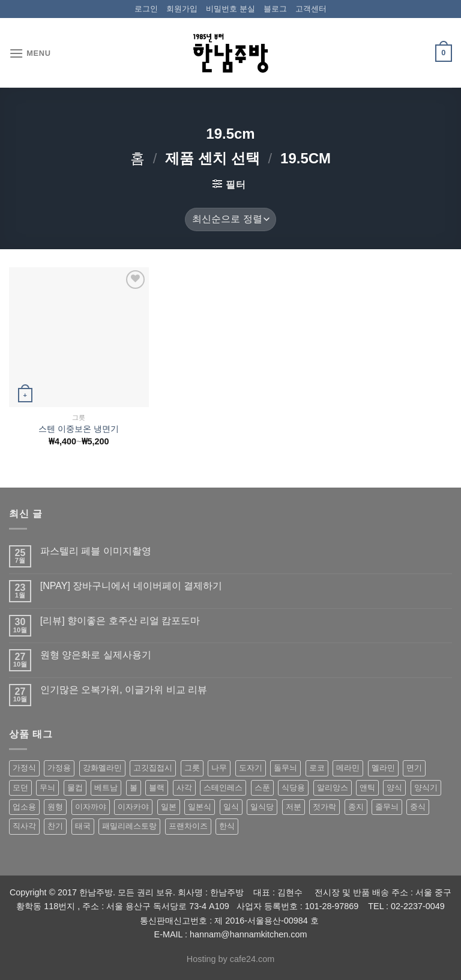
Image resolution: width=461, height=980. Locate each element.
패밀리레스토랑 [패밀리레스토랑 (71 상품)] (129, 826)
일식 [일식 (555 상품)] (231, 807)
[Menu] (30, 53)
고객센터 (311, 9)
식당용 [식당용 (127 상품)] (293, 788)
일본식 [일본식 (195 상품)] (200, 807)
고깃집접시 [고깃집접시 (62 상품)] (153, 768)
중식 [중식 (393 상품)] (418, 807)
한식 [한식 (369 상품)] (227, 826)
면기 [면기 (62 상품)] (414, 768)
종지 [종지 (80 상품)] (356, 807)
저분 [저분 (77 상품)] (294, 807)
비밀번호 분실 (230, 9)
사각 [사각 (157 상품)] (184, 788)
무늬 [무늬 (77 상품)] (47, 788)
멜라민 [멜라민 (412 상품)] (383, 768)
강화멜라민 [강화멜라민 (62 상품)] (102, 768)
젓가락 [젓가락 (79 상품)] (324, 807)
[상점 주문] (230, 219)
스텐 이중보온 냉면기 (79, 429)
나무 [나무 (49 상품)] (219, 768)
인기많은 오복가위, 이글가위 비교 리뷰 (124, 690)
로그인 (146, 9)
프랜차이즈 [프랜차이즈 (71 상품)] (188, 826)
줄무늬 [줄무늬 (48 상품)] (387, 807)
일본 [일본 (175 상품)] (169, 807)
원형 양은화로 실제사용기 (96, 655)
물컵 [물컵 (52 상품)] (75, 788)
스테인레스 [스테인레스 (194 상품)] (223, 788)
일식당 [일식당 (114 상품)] (262, 807)
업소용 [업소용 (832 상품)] (24, 807)
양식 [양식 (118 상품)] (394, 788)
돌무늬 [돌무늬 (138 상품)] (285, 768)
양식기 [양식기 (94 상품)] (426, 788)
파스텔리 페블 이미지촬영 (96, 551)
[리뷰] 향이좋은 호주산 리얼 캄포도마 (120, 621)
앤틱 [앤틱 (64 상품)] (367, 788)
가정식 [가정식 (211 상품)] (24, 768)
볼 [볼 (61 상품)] (134, 788)
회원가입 (182, 9)
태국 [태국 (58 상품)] (83, 826)
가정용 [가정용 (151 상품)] (59, 768)
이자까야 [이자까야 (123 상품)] (91, 807)
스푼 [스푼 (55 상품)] (262, 788)
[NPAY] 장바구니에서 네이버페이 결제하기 (131, 586)
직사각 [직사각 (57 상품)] (24, 826)
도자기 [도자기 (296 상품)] (251, 768)
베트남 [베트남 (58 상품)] (106, 788)
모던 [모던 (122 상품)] (20, 788)
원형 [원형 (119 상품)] (55, 807)
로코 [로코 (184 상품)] (317, 768)
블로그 (275, 9)
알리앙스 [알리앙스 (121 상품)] (333, 788)
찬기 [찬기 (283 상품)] (55, 826)
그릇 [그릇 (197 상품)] (192, 768)
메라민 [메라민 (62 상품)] (348, 768)
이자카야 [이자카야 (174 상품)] (133, 807)
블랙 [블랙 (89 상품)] (157, 788)
